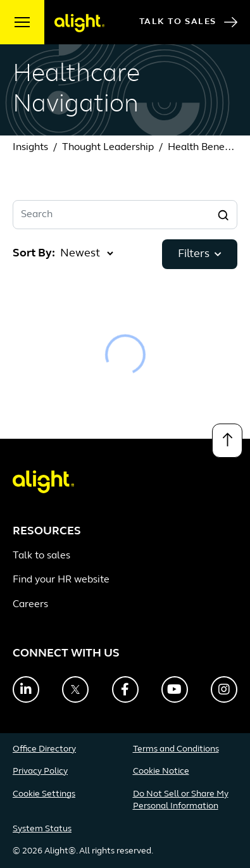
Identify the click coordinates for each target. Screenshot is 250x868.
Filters (200, 254)
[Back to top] (227, 441)
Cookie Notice (161, 771)
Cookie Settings (44, 794)
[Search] (223, 215)
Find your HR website (61, 580)
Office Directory (44, 749)
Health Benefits (203, 148)
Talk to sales (41, 556)
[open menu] (22, 22)
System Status (42, 829)
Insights (30, 148)
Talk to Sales (188, 22)
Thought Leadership (108, 148)
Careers (30, 605)
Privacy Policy (40, 771)
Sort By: (34, 254)
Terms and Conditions (176, 749)
